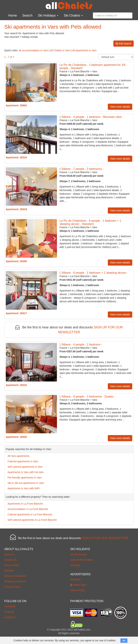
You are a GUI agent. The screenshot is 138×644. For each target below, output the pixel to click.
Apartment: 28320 (16, 437)
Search (27, 15)
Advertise (75, 579)
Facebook (10, 606)
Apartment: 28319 (16, 209)
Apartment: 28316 (16, 157)
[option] (31, 83)
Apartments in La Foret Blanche (25, 504)
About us (9, 554)
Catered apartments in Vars (23, 461)
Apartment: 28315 (16, 385)
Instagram (10, 617)
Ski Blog (75, 565)
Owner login (78, 585)
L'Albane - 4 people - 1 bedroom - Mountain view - (91, 117)
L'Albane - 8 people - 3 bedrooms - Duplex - (87, 396)
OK (124, 641)
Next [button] (53, 83)
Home (13, 15)
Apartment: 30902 (16, 105)
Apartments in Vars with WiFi (24, 488)
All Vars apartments (18, 456)
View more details (120, 107)
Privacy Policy (12, 587)
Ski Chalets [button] (73, 15)
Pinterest (9, 612)
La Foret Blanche (80, 71)
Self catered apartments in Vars (25, 467)
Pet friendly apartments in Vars (25, 478)
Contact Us (11, 560)
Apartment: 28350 (16, 261)
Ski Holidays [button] (48, 15)
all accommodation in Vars (33, 50)
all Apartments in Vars (84, 50)
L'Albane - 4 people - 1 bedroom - (81, 344)
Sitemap (9, 571)
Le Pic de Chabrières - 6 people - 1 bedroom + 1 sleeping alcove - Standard (90, 222)
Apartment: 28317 (16, 313)
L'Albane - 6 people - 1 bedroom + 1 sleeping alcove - (94, 273)
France (63, 71)
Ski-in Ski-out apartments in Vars (26, 483)
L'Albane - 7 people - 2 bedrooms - (82, 169)
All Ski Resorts (78, 554)
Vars (95, 71)
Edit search (124, 44)
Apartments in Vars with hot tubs (26, 472)
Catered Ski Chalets (81, 560)
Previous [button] (10, 83)
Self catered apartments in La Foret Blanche (32, 520)
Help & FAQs (12, 565)
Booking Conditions (15, 581)
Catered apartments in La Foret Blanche (30, 514)
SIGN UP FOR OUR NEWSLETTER (105, 538)
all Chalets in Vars (60, 50)
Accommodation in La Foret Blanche (28, 509)
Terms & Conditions (15, 576)
